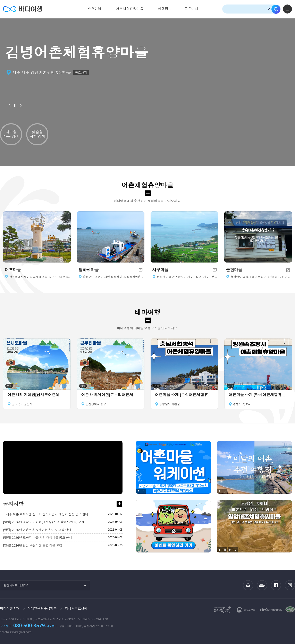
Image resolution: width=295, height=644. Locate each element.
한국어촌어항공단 (271, 609)
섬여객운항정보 (262, 585)
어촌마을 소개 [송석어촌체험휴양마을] (184, 395)
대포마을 (13, 270)
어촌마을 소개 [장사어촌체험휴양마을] (258, 395)
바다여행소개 (10, 608)
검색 (276, 9)
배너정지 (15, 105)
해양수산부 (246, 610)
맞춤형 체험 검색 (37, 134)
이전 (10, 105)
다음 (21, 105)
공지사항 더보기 (119, 504)
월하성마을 (89, 270)
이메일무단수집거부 (42, 608)
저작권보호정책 (76, 608)
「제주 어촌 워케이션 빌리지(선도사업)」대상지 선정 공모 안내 (46, 514)
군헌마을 (234, 270)
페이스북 (276, 585)
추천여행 (94, 9)
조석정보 (248, 585)
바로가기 (81, 72)
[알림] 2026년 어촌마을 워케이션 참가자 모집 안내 (37, 530)
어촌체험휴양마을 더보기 (148, 193)
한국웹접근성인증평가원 (290, 610)
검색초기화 (269, 9)
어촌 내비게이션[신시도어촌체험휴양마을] (37, 395)
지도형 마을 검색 (11, 134)
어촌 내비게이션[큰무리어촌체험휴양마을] (111, 395)
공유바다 (191, 9)
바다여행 (23, 9)
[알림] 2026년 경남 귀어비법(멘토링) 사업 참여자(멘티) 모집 (44, 522)
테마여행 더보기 (148, 320)
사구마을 (160, 270)
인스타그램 (290, 585)
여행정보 (165, 9)
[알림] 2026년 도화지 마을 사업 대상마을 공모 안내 (37, 538)
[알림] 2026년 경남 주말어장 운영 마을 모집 (33, 545)
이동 (141, 270)
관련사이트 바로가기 (17, 585)
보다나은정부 (222, 610)
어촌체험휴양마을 (130, 9)
